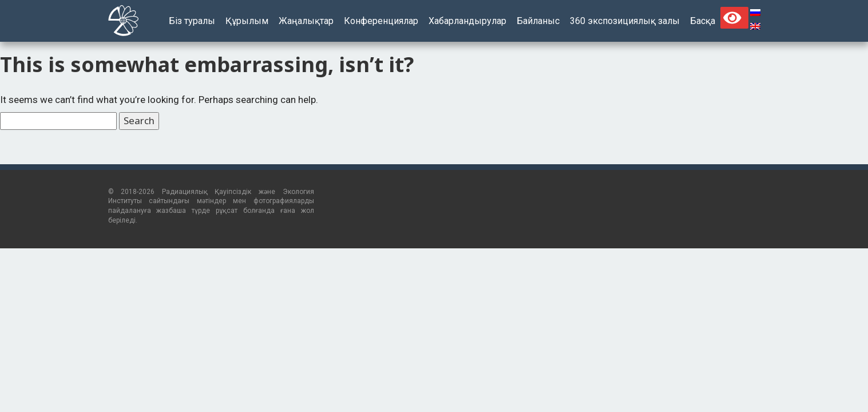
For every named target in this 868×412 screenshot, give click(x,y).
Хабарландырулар (467, 21)
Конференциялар (381, 21)
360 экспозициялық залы (625, 21)
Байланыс (538, 21)
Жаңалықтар (306, 21)
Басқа (703, 21)
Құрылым (247, 21)
